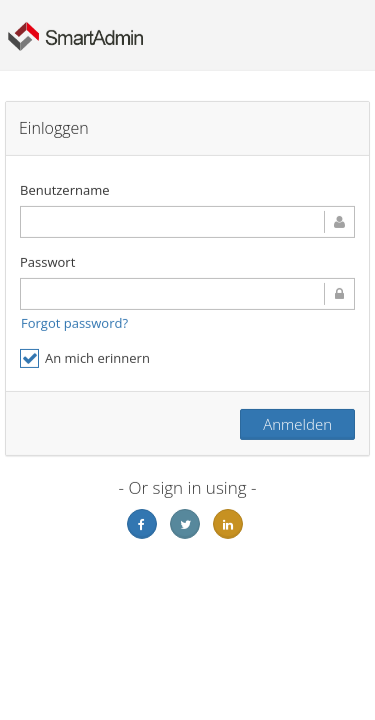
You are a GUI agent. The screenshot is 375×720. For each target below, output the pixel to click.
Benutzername (65, 190)
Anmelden (297, 424)
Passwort (47, 262)
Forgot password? (74, 323)
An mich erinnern (85, 358)
